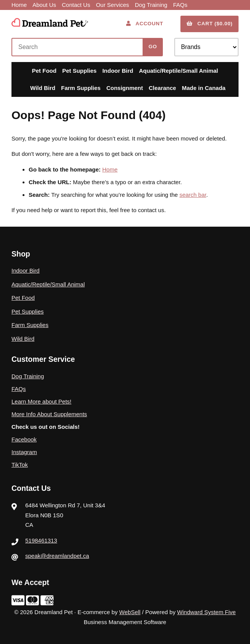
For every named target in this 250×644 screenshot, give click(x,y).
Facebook (24, 439)
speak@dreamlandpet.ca (57, 556)
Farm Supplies (81, 88)
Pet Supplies (80, 71)
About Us (44, 5)
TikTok (20, 465)
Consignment (125, 88)
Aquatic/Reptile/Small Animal (179, 71)
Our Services (113, 5)
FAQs (180, 5)
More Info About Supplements (49, 414)
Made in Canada (204, 88)
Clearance (162, 88)
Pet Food (44, 71)
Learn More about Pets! (41, 401)
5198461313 (41, 540)
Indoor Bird (118, 71)
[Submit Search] (153, 47)
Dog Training (151, 5)
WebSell (130, 612)
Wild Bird (43, 88)
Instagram (24, 452)
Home (19, 5)
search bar (193, 195)
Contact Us (76, 5)
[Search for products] (79, 47)
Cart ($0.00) (210, 24)
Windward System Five (206, 612)
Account (145, 24)
